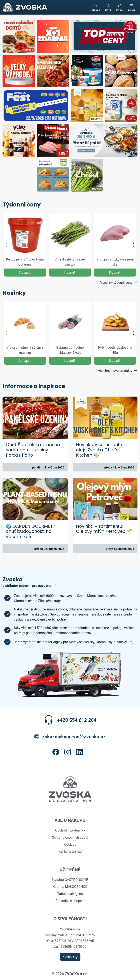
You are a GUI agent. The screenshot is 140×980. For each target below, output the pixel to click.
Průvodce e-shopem (70, 901)
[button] (108, 7)
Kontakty (70, 957)
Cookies (70, 844)
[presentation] (7, 245)
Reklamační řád (70, 851)
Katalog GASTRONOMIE (70, 880)
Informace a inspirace (34, 387)
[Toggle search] (96, 7)
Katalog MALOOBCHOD (70, 887)
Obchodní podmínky (70, 830)
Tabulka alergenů (70, 894)
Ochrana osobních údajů (70, 837)
